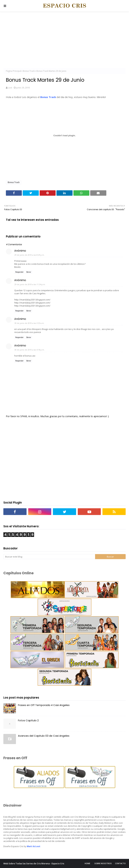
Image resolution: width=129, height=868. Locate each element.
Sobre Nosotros (103, 863)
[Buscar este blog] (49, 557)
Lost (10, 88)
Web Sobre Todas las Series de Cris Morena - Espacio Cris (34, 863)
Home (87, 863)
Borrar (29, 272)
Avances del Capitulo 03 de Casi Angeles (44, 736)
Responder (19, 272)
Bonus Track (29, 71)
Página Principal (13, 71)
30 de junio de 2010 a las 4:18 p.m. (29, 350)
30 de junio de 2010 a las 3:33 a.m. (29, 323)
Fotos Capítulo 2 (28, 720)
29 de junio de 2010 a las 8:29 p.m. (29, 255)
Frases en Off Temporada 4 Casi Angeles (44, 705)
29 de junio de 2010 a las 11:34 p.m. (30, 284)
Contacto (120, 863)
